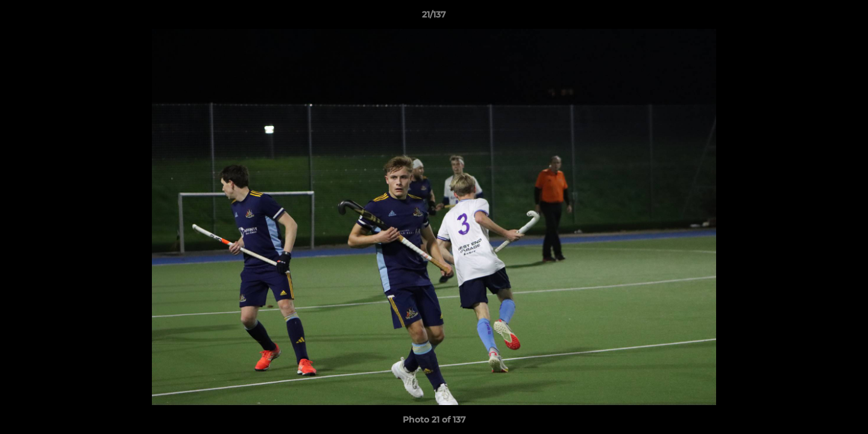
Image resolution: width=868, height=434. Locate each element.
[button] (846, 17)
